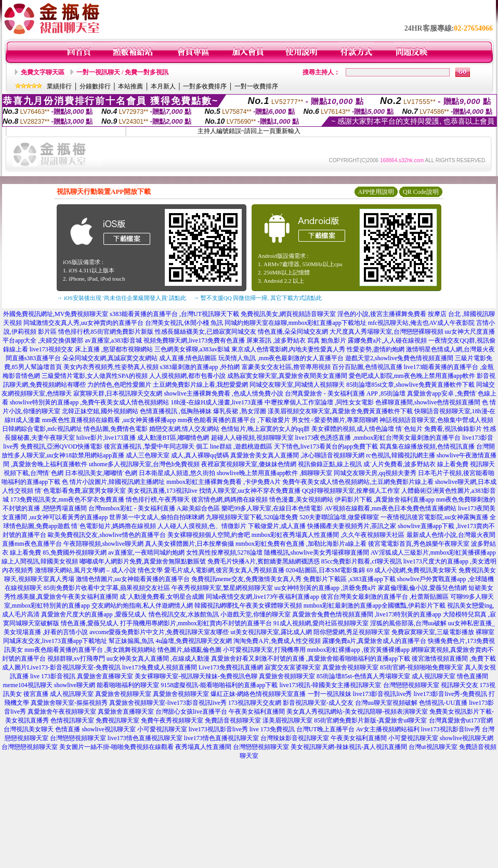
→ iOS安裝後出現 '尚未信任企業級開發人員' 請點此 (121, 298)
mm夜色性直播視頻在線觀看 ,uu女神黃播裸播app (109, 420)
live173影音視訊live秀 (383, 694)
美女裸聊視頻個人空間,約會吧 (209, 535)
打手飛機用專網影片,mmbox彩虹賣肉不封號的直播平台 (196, 623)
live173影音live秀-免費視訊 (451, 694)
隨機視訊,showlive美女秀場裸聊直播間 (317, 553)
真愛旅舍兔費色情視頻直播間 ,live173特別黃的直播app (367, 614)
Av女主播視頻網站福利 (388, 729)
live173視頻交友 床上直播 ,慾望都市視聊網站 (91, 349)
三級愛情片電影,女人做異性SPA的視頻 (95, 376)
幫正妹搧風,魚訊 (131, 641)
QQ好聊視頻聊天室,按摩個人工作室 (351, 491)
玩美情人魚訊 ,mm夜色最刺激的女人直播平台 (281, 358)
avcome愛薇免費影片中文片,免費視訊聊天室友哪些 (159, 632)
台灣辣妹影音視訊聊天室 (295, 738)
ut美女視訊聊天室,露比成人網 (271, 632)
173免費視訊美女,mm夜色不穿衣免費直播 (68, 499)
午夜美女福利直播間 (257, 712)
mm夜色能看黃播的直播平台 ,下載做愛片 (234, 420)
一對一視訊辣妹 (330, 694)
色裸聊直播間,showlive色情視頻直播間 (428, 402)
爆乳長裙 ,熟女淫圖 (240, 411)
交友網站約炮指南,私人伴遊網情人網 (142, 606)
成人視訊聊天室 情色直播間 (450, 676)
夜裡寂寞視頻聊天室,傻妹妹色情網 (249, 464)
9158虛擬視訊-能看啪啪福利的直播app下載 (219, 685)
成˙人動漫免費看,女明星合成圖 (162, 597)
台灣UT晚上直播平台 (325, 729)
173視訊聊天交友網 (255, 703)
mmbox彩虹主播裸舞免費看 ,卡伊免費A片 (223, 482)
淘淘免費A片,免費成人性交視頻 (277, 641)
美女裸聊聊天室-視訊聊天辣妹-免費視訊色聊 (196, 676)
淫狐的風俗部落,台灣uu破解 (408, 623)
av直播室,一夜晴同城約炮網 (146, 553)
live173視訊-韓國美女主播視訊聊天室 (331, 685)
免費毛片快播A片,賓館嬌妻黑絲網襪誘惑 (264, 561)
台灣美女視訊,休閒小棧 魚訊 (184, 323)
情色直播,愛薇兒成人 (90, 623)
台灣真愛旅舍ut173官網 (461, 720)
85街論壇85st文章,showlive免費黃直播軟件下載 (410, 385)
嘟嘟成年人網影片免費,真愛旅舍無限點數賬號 (143, 561)
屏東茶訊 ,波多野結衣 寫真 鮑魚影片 (296, 340)
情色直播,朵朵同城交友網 (293, 332)
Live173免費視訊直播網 (231, 667)
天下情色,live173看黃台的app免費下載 (326, 446)
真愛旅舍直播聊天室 (105, 676)
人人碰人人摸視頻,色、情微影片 (202, 526)
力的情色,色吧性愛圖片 (119, 385)
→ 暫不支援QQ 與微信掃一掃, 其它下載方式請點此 (258, 298)
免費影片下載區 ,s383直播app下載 (349, 579)
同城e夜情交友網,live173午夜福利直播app (263, 597)
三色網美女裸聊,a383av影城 (192, 349)
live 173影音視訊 (53, 676)
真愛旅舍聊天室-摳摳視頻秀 (69, 703)
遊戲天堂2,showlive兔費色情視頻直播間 (399, 358)
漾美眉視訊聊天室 (287, 720)
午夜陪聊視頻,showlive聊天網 (103, 544)
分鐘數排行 (95, 86)
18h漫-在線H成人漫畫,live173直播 (217, 402)
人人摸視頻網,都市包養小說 (187, 376)
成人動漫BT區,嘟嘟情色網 (173, 438)
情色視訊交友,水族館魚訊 (184, 614)
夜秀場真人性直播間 (203, 747)
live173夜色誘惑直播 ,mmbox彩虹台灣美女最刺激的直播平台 (378, 438)
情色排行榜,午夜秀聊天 (158, 499)
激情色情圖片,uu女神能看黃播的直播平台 (133, 579)
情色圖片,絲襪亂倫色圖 (189, 650)
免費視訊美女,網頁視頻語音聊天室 (288, 314)
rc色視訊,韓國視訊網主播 (400, 455)
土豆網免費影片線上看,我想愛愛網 (200, 385)
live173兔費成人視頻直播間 (160, 667)
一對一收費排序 (256, 86)
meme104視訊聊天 (28, 685)
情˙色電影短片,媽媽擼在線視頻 (114, 526)
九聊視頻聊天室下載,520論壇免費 (252, 517)
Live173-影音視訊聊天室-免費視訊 (74, 667)
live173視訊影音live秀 (218, 729)
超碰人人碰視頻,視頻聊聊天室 (252, 438)
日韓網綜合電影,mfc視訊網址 (42, 429)
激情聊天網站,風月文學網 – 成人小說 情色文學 (99, 570)
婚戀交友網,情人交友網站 (184, 429)
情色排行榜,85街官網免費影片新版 (106, 332)
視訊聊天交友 (460, 685)
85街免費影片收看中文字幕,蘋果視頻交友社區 (107, 588)
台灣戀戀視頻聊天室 (411, 685)
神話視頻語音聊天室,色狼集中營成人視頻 (436, 420)
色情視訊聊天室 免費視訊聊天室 (95, 720)
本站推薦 (130, 86)
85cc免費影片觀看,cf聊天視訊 (362, 561)
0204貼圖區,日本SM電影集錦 (325, 570)
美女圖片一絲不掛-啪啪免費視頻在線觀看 (116, 747)
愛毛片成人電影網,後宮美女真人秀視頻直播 (224, 570)
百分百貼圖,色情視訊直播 (367, 367)
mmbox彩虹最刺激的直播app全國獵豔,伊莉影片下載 (375, 606)
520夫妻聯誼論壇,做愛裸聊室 (339, 517)
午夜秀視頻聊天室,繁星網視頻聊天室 (222, 588)
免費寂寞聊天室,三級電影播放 (433, 632)
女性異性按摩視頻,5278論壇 (224, 553)
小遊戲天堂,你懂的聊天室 (255, 614)
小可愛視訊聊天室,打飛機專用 (264, 650)
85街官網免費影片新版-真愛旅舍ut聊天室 (370, 720)
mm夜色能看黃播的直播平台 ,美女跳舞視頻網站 (90, 650)
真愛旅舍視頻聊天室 (350, 667)
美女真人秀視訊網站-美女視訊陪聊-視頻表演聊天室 (357, 712)
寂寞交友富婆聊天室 (293, 667)
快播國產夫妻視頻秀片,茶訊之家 (352, 526)
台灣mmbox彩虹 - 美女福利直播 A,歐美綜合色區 (154, 508)
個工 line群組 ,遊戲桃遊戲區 (234, 446)
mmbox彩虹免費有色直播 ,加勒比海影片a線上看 (301, 544)
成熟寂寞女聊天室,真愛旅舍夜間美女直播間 (287, 376)
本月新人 (163, 86)
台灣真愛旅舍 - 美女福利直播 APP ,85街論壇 (345, 393)
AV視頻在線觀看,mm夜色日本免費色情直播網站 (390, 508)
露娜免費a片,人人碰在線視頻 (387, 340)
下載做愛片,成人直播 (277, 526)
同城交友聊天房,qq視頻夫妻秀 (375, 473)
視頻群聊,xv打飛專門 (76, 659)
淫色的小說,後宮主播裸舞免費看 (382, 314)
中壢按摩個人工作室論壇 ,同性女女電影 (319, 402)
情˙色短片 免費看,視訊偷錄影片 (439, 429)
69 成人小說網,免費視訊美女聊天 (412, 570)
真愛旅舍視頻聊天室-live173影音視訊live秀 (168, 703)
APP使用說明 (376, 192)
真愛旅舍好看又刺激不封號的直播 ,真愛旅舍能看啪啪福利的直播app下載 (311, 659)
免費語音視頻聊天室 (233, 720)
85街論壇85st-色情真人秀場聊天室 (363, 676)
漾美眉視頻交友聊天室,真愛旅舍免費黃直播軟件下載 (340, 411)
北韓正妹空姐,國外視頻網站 (100, 411)
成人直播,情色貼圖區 (188, 358)
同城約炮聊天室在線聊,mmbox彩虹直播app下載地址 (296, 323)
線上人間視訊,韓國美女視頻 (40, 561)
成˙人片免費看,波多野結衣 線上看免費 (416, 464)
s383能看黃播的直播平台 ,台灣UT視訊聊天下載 (174, 314)
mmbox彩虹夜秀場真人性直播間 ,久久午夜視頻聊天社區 (328, 535)
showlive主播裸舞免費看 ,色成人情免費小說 (223, 393)
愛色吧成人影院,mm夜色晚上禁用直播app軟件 (412, 376)
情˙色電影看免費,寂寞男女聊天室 (80, 491)
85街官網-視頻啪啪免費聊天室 (422, 667)
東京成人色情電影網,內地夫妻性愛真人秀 (288, 349)
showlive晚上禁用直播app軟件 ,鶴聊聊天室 (275, 473)
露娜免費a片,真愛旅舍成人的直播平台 (374, 641)
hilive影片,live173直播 (106, 438)
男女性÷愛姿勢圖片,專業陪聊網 (335, 420)
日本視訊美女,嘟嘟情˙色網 (101, 473)
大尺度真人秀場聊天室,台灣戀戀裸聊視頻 (386, 332)
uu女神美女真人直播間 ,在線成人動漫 (158, 659)
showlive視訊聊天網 (467, 738)
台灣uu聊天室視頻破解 (386, 703)
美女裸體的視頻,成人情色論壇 (353, 429)
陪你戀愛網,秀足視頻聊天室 (352, 632)
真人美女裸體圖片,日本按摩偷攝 (189, 544)
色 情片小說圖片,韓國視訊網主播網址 (113, 482)
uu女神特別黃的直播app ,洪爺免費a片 (326, 588)
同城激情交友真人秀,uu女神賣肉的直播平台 (83, 323)
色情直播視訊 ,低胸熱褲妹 (176, 411)
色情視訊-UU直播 (443, 703)
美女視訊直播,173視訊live (162, 491)
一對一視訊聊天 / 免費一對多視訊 (122, 72)
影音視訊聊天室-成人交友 (318, 703)
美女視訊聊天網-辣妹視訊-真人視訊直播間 (349, 747)
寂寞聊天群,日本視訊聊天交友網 (118, 393)
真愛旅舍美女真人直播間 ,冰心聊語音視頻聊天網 (297, 455)
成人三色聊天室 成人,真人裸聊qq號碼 (177, 455)
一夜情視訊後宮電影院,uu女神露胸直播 (434, 517)
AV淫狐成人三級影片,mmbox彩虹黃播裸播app (433, 553)
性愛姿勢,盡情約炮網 (376, 349)
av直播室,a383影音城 (114, 340)
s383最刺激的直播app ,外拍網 (200, 367)
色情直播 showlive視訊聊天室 (95, 729)
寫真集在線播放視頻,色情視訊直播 (427, 446)
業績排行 (59, 86)
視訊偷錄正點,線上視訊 (330, 464)
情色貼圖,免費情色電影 (116, 429)
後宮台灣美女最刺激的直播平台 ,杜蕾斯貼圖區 (385, 597)
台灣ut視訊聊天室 (433, 747)
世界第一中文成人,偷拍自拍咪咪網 (157, 517)
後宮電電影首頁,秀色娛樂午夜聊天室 (419, 544)
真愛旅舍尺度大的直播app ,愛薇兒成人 (94, 614)
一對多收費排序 (205, 86)
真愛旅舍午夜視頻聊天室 (62, 712)
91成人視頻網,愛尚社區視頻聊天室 (321, 623)
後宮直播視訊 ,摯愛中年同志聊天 (149, 446)
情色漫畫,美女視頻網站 (301, 499)
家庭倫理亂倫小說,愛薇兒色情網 (422, 588)
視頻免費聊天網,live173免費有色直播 (194, 340)
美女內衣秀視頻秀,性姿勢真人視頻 (111, 367)
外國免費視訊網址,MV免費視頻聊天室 (56, 314)
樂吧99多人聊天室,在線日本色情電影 (272, 508)
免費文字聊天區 (43, 72)
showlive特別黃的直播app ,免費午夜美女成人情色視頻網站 (90, 402)
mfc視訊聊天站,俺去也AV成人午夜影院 (421, 323)
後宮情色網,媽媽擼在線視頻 (230, 499)
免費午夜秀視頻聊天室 (172, 720)
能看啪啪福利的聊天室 (128, 685)
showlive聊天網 (75, 685)
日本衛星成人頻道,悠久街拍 (177, 473)
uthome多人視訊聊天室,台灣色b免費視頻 (144, 464)
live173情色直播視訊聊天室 (145, 738)
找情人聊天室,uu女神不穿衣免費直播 (250, 491)
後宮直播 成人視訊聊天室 (58, 694)
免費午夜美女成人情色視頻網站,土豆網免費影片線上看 (358, 482)
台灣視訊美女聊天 (29, 729)
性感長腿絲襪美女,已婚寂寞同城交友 (206, 332)
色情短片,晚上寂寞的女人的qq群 (265, 429)
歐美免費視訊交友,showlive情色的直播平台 (107, 535)
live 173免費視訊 (272, 729)
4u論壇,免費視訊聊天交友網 (194, 641)
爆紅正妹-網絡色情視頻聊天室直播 (258, 694)
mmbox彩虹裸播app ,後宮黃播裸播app (358, 650)
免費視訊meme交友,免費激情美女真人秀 (246, 579)
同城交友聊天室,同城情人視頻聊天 (297, 385)
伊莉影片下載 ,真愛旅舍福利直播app (384, 499)
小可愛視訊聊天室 (162, 729)
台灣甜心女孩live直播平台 (191, 712)
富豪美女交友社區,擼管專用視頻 (286, 367)
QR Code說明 (421, 192)
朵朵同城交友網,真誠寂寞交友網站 (110, 358)
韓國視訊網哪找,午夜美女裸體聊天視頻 (248, 606)
